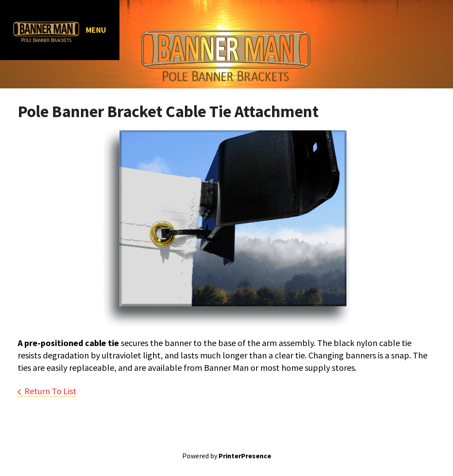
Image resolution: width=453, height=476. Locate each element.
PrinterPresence (245, 456)
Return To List (50, 391)
